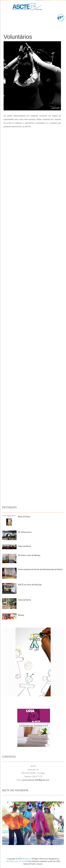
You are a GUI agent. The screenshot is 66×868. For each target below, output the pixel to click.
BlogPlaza (26, 859)
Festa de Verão (24, 600)
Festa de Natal (24, 546)
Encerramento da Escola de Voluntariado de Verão (40, 569)
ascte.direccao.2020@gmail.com (36, 780)
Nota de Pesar (24, 517)
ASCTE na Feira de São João (30, 585)
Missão (21, 615)
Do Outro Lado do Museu (29, 555)
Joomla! (22, 861)
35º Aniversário (25, 532)
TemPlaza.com (12, 861)
